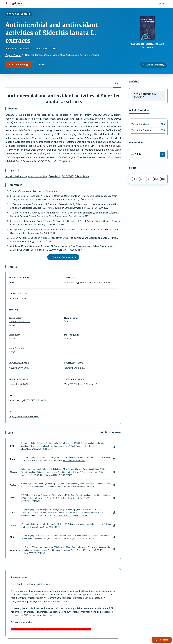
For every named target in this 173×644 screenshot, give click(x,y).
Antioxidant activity (38, 176)
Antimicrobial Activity (16, 176)
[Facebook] (134, 179)
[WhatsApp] (141, 179)
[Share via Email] (162, 179)
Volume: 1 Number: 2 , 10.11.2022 (145, 95)
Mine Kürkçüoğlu (69, 55)
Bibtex (117, 432)
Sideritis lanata (82, 176)
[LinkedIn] (155, 179)
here (22, 629)
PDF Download (19, 65)
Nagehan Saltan (33, 55)
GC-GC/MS (68, 176)
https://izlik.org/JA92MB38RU (24, 417)
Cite (41, 64)
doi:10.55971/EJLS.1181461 (74, 461)
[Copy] (114, 447)
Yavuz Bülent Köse (90, 55)
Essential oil (54, 176)
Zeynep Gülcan (13, 55)
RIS (104, 432)
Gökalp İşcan (51, 55)
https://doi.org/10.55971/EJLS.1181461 (28, 400)
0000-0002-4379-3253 (19, 321)
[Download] (163, 155)
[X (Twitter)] (148, 179)
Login (162, 4)
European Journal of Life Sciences (147, 45)
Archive (134, 82)
